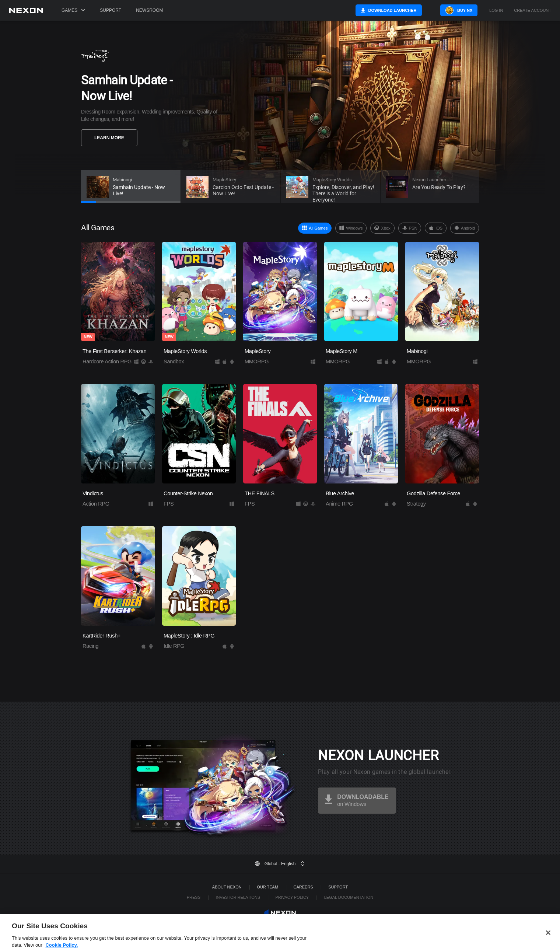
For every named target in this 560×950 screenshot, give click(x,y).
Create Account (533, 11)
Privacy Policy (292, 897)
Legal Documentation (349, 897)
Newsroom (149, 10)
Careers (303, 887)
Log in (496, 11)
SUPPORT (338, 887)
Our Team (267, 887)
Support (111, 10)
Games (73, 10)
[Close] (548, 941)
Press (194, 897)
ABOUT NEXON (227, 887)
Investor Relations (238, 897)
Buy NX (458, 10)
